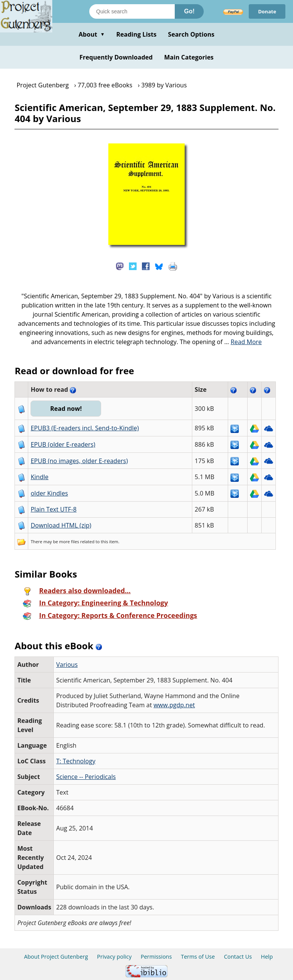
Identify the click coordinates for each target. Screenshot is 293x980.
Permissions (156, 957)
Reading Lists (137, 34)
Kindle (39, 477)
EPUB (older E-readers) (63, 444)
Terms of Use (198, 957)
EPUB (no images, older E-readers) (79, 461)
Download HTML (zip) (61, 525)
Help (267, 957)
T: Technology (76, 761)
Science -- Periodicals (86, 777)
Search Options (191, 34)
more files (69, 541)
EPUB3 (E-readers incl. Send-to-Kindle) (85, 428)
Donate (267, 11)
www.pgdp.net (174, 705)
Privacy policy (114, 957)
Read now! (66, 409)
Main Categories (189, 57)
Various (67, 665)
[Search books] (132, 11)
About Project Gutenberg (56, 957)
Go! (189, 11)
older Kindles (49, 493)
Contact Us (238, 957)
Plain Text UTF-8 (53, 509)
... (243, 342)
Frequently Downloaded (116, 57)
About (92, 34)
